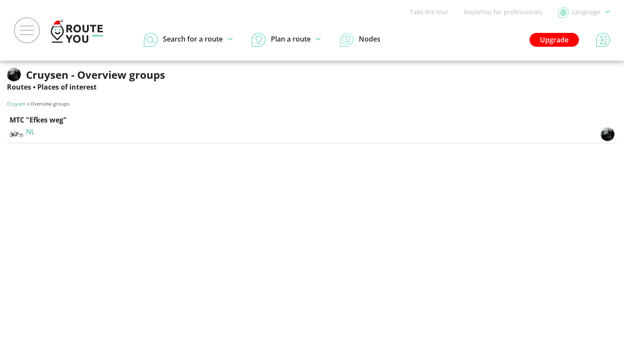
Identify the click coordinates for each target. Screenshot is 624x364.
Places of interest (67, 87)
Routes (19, 87)
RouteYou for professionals (503, 12)
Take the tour (429, 12)
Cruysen (16, 104)
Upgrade (554, 40)
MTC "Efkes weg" (38, 120)
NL (30, 132)
